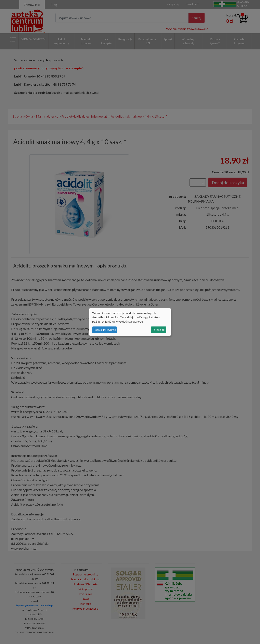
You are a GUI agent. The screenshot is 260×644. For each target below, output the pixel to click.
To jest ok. (159, 330)
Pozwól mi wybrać (105, 330)
